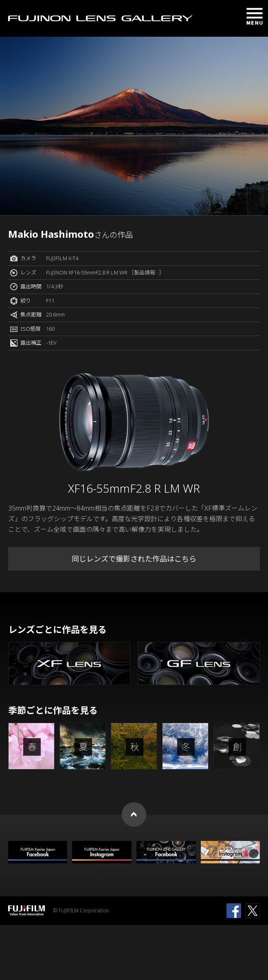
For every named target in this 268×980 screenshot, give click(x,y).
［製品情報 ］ (146, 272)
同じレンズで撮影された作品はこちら (134, 559)
